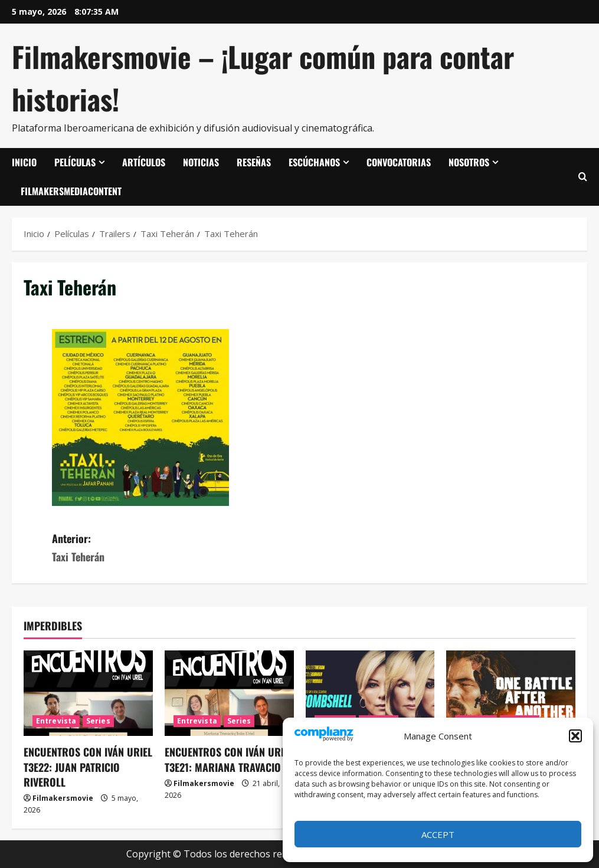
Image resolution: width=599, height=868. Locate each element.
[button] (575, 736)
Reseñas (254, 162)
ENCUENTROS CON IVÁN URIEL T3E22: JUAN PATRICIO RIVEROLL (88, 767)
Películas (75, 162)
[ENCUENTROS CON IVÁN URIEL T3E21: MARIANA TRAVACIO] (229, 693)
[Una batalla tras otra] (511, 693)
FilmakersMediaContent (71, 191)
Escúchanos (314, 162)
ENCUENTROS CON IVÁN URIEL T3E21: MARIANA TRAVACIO (229, 759)
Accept (438, 834)
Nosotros (469, 162)
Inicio (24, 162)
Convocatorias (399, 162)
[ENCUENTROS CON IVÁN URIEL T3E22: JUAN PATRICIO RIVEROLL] (88, 693)
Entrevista (56, 721)
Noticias (201, 162)
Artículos (144, 162)
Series (98, 721)
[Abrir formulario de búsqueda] (583, 177)
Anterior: (176, 548)
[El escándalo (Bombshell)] (370, 693)
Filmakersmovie (63, 798)
